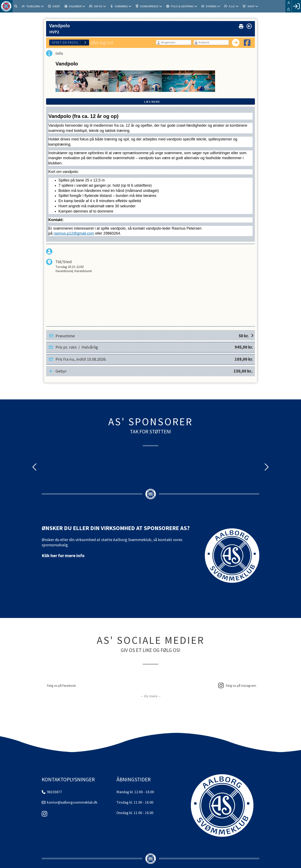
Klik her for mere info (63, 555)
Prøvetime (152, 335)
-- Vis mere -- (151, 696)
